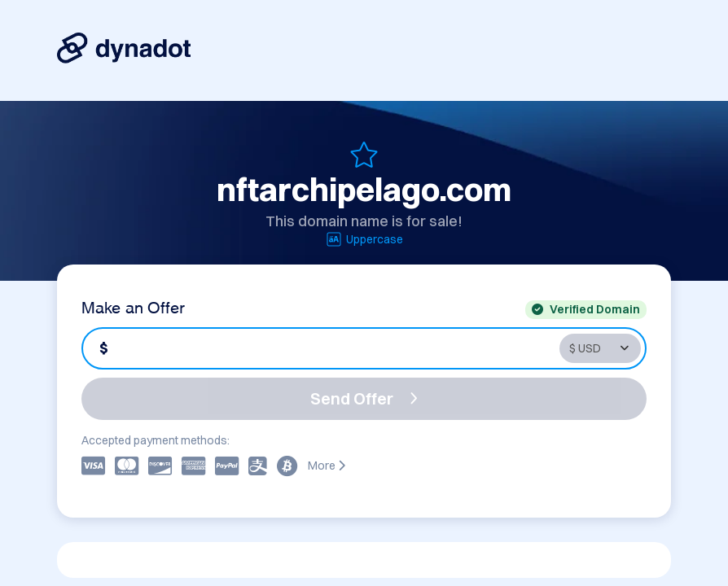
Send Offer (364, 398)
